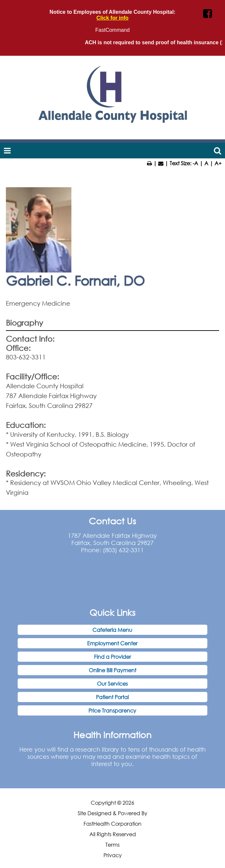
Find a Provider (112, 657)
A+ (218, 163)
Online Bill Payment (112, 670)
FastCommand (112, 30)
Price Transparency (112, 710)
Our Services (112, 684)
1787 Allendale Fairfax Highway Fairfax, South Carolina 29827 (112, 539)
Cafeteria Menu (112, 630)
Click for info (113, 18)
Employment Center (112, 643)
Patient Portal (112, 697)
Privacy (113, 855)
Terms (112, 845)
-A (195, 163)
